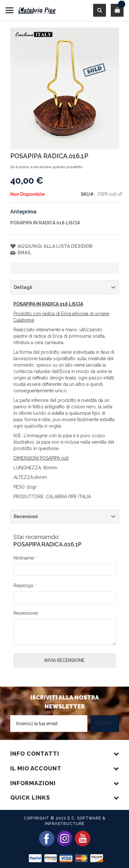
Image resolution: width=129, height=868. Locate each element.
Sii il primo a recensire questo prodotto (46, 167)
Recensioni (26, 516)
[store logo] (30, 10)
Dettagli (23, 287)
